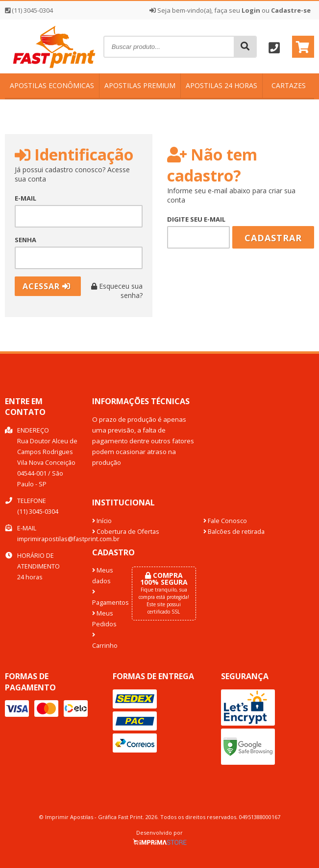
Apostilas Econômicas (52, 85)
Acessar (47, 286)
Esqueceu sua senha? (117, 291)
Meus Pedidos (104, 619)
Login (251, 10)
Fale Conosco (225, 521)
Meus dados (103, 576)
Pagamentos (104, 598)
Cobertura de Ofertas (126, 532)
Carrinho (104, 641)
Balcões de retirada (234, 532)
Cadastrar (273, 238)
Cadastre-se (291, 10)
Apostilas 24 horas (221, 85)
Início (102, 521)
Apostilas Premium (140, 85)
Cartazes (289, 85)
